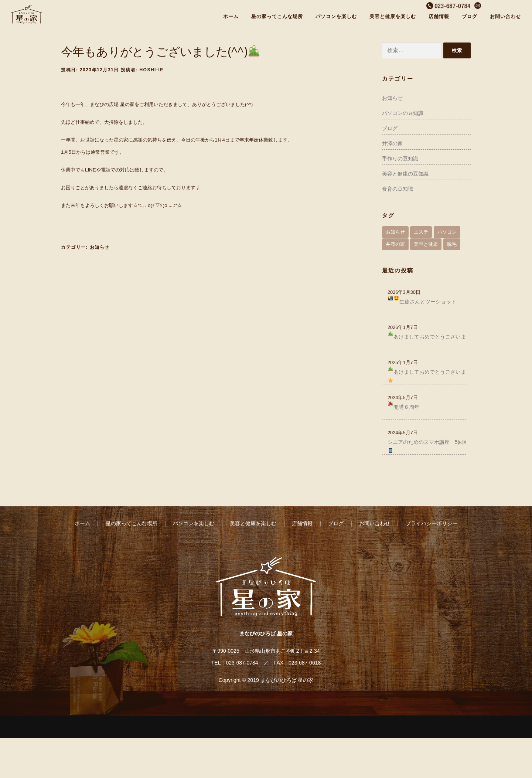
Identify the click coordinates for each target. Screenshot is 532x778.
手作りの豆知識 (400, 159)
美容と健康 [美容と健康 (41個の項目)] (426, 244)
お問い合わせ (505, 16)
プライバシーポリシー (432, 523)
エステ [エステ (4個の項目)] (421, 232)
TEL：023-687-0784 (235, 663)
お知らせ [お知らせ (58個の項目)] (395, 232)
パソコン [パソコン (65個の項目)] (447, 232)
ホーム (231, 16)
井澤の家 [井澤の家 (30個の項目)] (395, 244)
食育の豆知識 (398, 189)
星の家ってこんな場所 (277, 16)
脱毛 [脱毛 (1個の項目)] (452, 244)
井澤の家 (392, 143)
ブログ (470, 16)
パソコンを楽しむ (336, 16)
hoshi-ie (151, 70)
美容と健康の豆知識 (405, 174)
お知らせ (100, 247)
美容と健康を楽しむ (393, 16)
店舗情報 (439, 16)
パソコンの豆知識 (403, 113)
